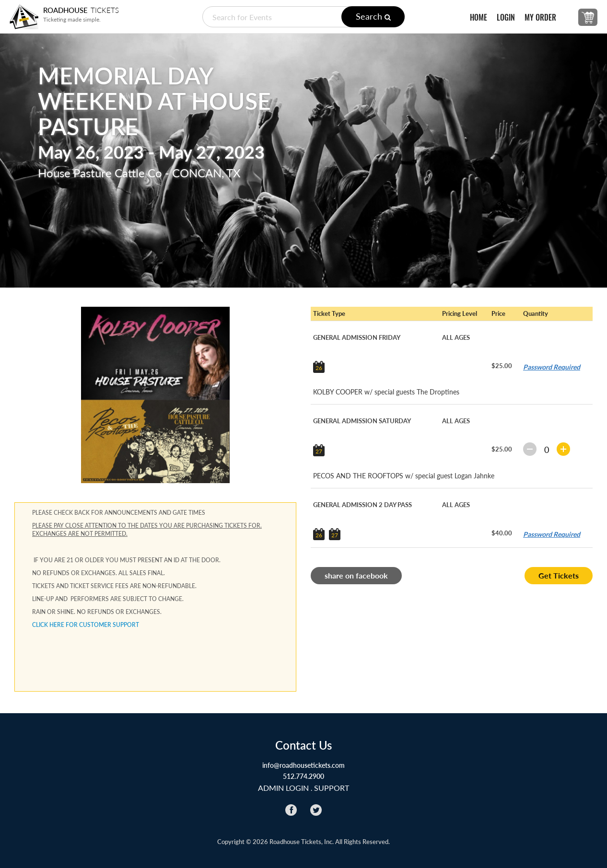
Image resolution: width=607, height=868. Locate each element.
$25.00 (502, 366)
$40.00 (502, 533)
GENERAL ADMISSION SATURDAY (362, 421)
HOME (479, 17)
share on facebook (356, 575)
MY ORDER (540, 17)
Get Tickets (559, 575)
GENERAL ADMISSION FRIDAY (357, 337)
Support (332, 788)
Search (373, 16)
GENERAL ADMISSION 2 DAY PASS (362, 505)
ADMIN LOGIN (283, 788)
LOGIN (506, 17)
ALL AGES (456, 337)
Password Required (552, 367)
